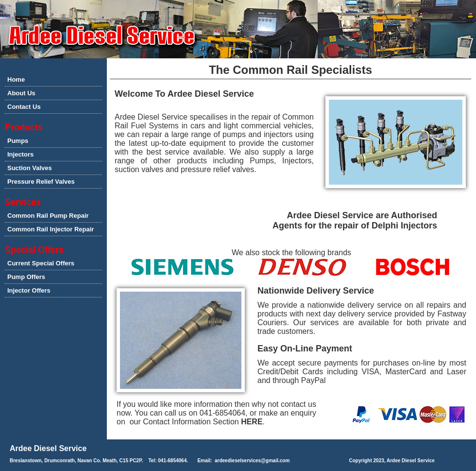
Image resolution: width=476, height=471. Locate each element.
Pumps (18, 141)
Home (16, 79)
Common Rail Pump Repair (48, 216)
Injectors (20, 154)
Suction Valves (30, 168)
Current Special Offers (41, 263)
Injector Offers (29, 290)
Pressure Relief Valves (41, 182)
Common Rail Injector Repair (51, 229)
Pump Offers (26, 277)
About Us (21, 93)
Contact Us (24, 107)
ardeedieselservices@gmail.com (252, 461)
